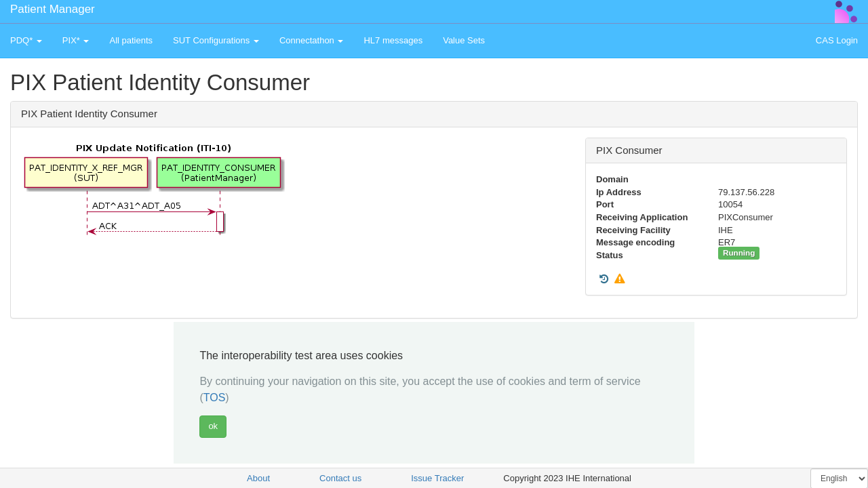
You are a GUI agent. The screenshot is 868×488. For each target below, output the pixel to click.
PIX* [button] (76, 40)
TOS (215, 398)
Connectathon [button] (312, 40)
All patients (131, 40)
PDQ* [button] (26, 40)
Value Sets (464, 40)
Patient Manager (53, 9)
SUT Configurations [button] (216, 40)
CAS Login (837, 40)
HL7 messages (393, 40)
